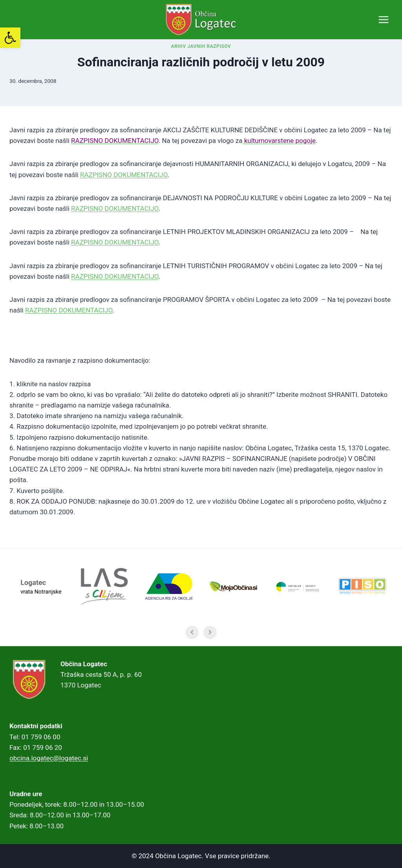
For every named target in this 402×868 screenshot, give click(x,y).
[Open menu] (383, 19)
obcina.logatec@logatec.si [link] (49, 758)
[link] (10, 38)
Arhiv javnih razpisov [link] (201, 58)
